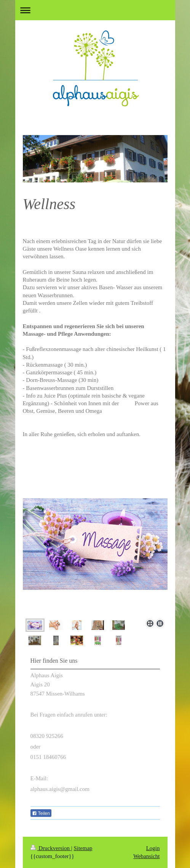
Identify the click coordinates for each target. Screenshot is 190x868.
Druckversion (51, 848)
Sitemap (83, 848)
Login (153, 848)
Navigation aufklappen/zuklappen (95, 10)
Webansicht (147, 856)
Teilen (41, 813)
